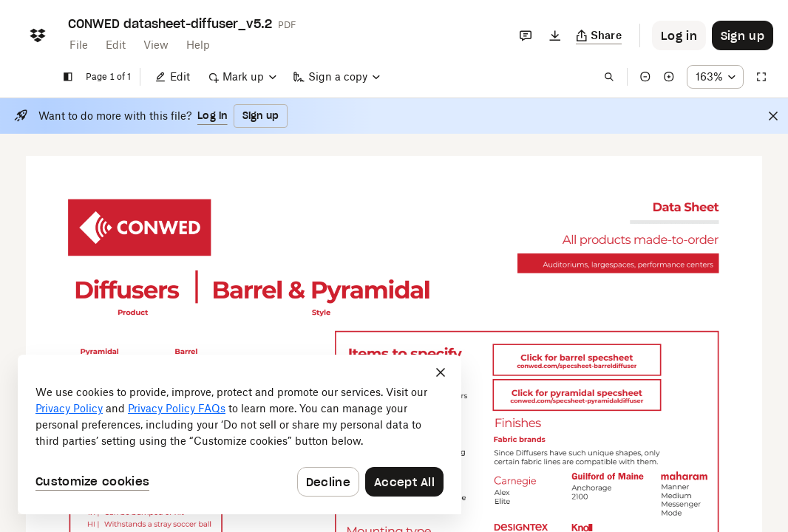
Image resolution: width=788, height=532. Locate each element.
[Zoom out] (645, 77)
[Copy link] (599, 35)
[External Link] (139, 228)
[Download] (555, 35)
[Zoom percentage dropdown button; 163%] (715, 77)
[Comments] (526, 35)
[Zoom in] (669, 77)
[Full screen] (761, 77)
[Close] (773, 116)
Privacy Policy (69, 408)
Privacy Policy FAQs (177, 408)
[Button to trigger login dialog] (679, 35)
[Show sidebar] (68, 77)
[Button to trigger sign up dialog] (743, 35)
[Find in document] (609, 77)
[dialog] (240, 434)
